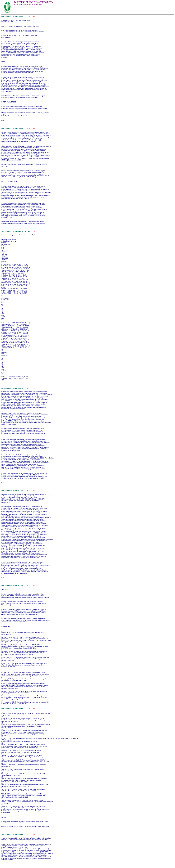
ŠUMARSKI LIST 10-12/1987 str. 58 (12, 129)
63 (27, 709)
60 (27, 388)
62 (27, 586)
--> (29, 17)
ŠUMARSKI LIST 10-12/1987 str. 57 (12, 17)
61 (27, 491)
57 (27, 17)
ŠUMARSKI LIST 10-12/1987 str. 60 (12, 388)
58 (27, 129)
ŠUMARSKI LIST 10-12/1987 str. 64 (12, 835)
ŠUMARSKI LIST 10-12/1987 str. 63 (12, 709)
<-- (25, 17)
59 (27, 231)
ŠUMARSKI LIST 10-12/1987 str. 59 (12, 231)
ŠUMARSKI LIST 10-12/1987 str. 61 (12, 491)
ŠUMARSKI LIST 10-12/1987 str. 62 (12, 586)
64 (27, 835)
